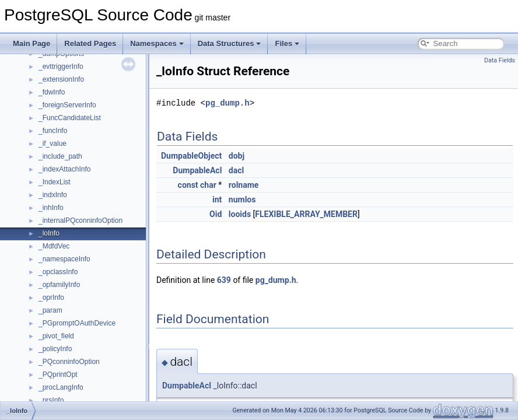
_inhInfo (51, 208)
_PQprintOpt (58, 374)
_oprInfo (51, 297)
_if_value (52, 143)
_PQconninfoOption (69, 362)
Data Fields (500, 60)
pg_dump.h (228, 103)
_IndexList (55, 182)
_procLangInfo (61, 387)
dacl (236, 170)
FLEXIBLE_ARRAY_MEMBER (306, 214)
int (217, 199)
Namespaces (157, 43)
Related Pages (90, 43)
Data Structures (230, 43)
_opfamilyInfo (59, 285)
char (208, 185)
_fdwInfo (52, 92)
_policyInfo (55, 349)
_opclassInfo (58, 272)
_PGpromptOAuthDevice (77, 323)
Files (287, 43)
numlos (242, 199)
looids (240, 214)
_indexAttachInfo (64, 169)
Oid (216, 214)
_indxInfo (53, 195)
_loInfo (49, 233)
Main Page (32, 43)
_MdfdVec (54, 246)
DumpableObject (191, 156)
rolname (244, 185)
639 (224, 280)
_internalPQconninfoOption (80, 220)
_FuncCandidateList (70, 118)
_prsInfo (51, 400)
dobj (237, 156)
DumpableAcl (197, 170)
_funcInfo (53, 131)
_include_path (60, 156)
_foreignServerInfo (67, 105)
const (188, 185)
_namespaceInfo (64, 259)
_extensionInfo (61, 79)
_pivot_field (56, 336)
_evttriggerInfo (61, 66)
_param (50, 310)
